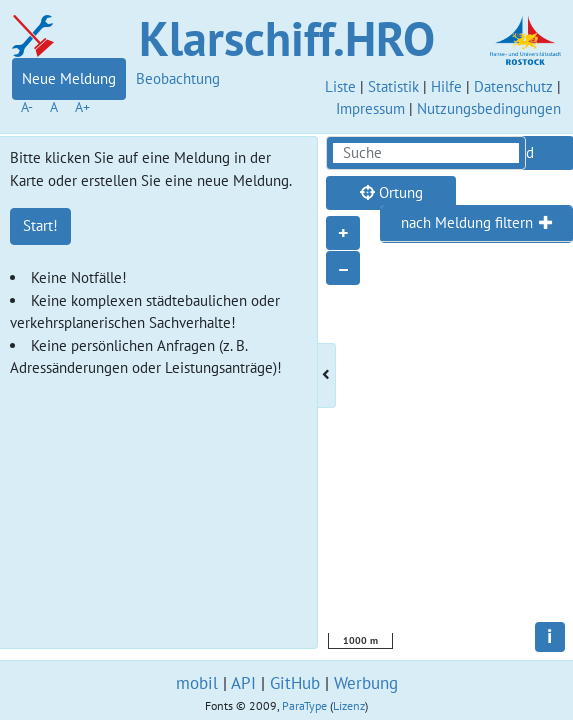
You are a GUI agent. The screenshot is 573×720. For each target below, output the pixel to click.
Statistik (393, 86)
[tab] (476, 224)
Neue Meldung (69, 78)
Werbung (366, 683)
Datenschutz (513, 86)
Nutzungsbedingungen (489, 108)
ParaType (304, 705)
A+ (82, 107)
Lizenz (349, 705)
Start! (40, 225)
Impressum (370, 108)
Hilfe (446, 86)
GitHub (295, 683)
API (243, 683)
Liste (340, 86)
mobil (197, 683)
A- (27, 107)
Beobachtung (178, 78)
